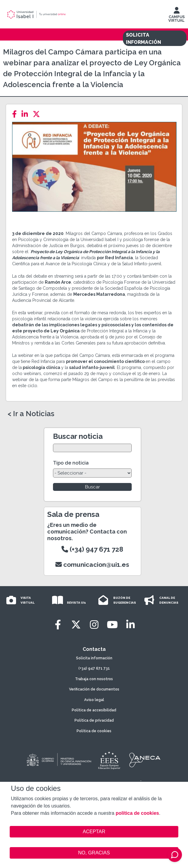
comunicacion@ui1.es (92, 565)
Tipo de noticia (71, 463)
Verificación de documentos (94, 689)
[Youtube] (112, 625)
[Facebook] (16, 114)
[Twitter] (38, 114)
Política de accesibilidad (94, 710)
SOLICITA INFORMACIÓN (143, 39)
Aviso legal (94, 700)
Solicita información (94, 658)
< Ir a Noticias (31, 414)
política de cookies (137, 813)
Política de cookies (94, 731)
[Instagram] (94, 625)
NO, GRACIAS (94, 853)
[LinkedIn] (26, 114)
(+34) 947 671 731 (94, 668)
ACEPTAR (94, 832)
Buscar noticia (78, 436)
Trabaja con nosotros (94, 679)
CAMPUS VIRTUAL (176, 16)
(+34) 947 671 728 (92, 549)
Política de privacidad (94, 720)
